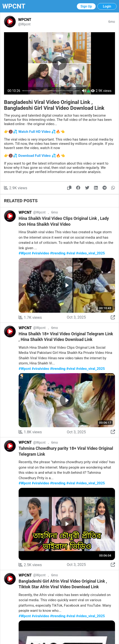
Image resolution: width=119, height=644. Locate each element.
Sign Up (86, 6)
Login (107, 6)
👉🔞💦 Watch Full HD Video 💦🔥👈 (34, 132)
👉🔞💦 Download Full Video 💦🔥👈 (35, 156)
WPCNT (14, 6)
